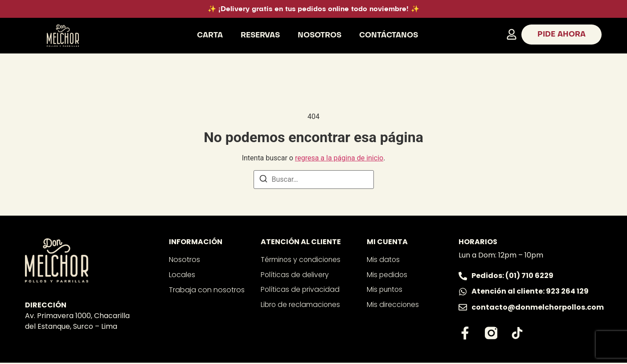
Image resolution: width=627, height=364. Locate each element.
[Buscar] (263, 180)
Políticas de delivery (295, 275)
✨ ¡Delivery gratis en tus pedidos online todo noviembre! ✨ (313, 9)
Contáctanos (389, 35)
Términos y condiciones (302, 260)
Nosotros (320, 35)
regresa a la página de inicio (339, 158)
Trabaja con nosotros (207, 290)
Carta (210, 35)
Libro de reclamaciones (301, 305)
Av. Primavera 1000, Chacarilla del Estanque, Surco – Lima (77, 321)
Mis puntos (385, 290)
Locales (182, 275)
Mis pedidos (387, 275)
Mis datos (383, 260)
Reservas (260, 35)
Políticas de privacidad (301, 290)
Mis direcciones (393, 305)
